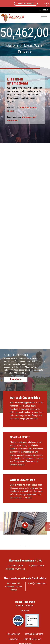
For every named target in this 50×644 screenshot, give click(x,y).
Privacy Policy (13, 634)
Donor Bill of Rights (25, 606)
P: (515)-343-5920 (37, 566)
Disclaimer (14, 639)
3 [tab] (29, 547)
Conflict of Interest (32, 639)
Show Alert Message (26, 4)
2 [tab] (25, 547)
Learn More (16, 379)
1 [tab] (21, 547)
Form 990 (25, 611)
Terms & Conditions (34, 634)
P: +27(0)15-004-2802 (37, 583)
